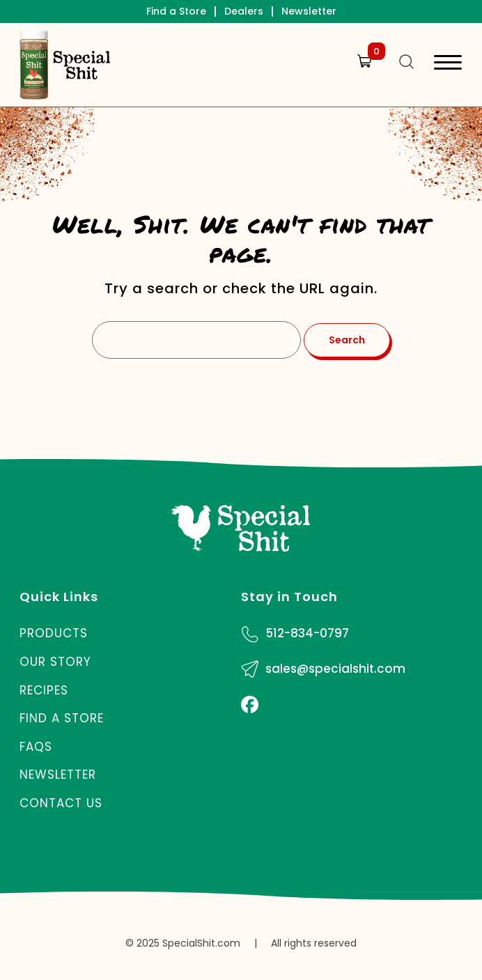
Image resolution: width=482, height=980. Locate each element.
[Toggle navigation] (448, 64)
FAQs (36, 747)
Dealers (244, 11)
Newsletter (309, 11)
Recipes (44, 690)
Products (54, 633)
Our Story (55, 662)
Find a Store (176, 11)
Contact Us (61, 803)
